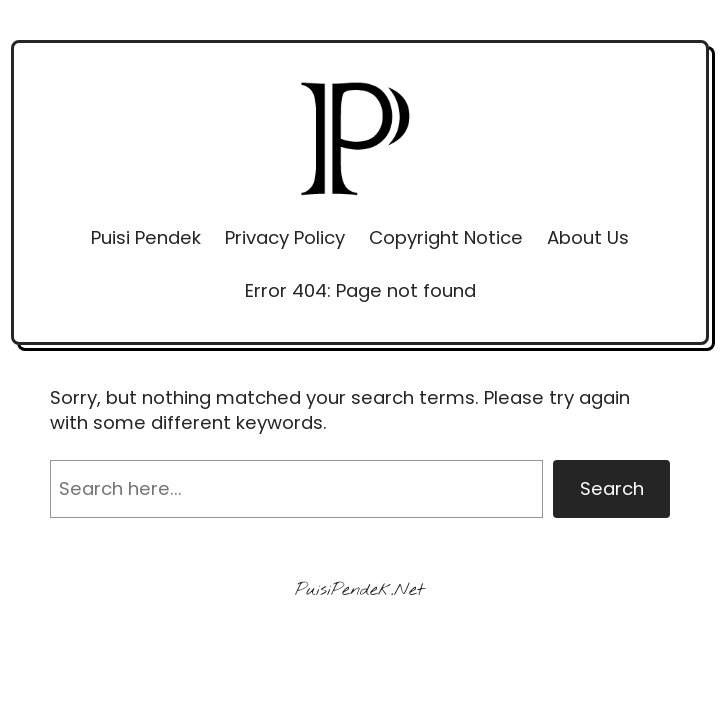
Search (612, 488)
